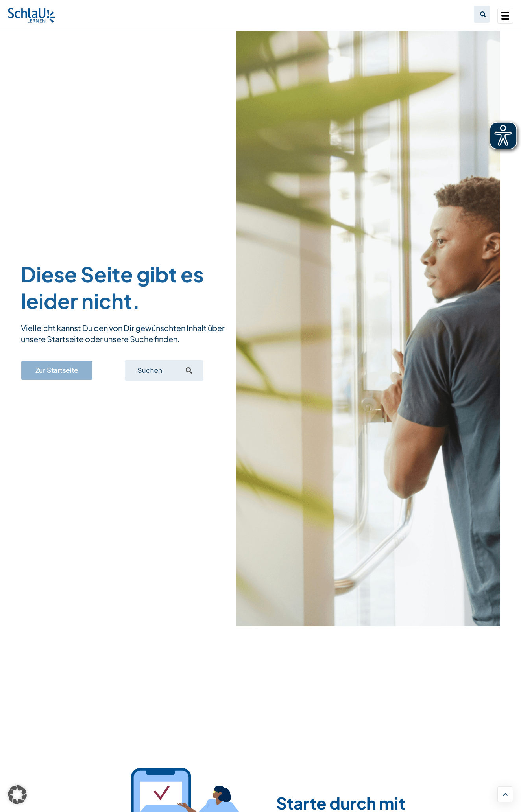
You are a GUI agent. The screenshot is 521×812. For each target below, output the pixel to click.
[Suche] (189, 370)
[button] (17, 795)
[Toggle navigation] (505, 16)
